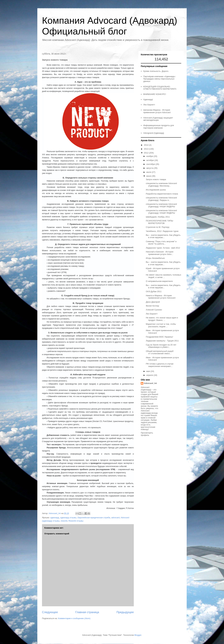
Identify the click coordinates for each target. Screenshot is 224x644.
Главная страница (87, 612)
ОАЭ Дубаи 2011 (154, 291)
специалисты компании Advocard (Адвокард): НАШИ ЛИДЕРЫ (161, 205)
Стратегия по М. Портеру (157, 227)
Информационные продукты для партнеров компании (159, 127)
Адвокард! (148, 99)
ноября (150, 156)
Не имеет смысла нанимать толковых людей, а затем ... (163, 276)
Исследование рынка (156, 190)
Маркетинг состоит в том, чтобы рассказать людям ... (161, 325)
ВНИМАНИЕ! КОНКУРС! (155, 94)
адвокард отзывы (68, 518)
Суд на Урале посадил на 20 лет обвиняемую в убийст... (161, 346)
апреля (150, 375)
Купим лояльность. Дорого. (156, 71)
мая (148, 371)
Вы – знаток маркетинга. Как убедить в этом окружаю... (163, 236)
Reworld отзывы (76, 521)
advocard (115, 518)
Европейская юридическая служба (94, 518)
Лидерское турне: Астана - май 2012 (163, 248)
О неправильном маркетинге (159, 281)
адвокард (55, 518)
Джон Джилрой (153, 302)
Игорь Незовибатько (155, 258)
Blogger (138, 635)
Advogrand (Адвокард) (154, 133)
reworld (64, 521)
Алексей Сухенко (154, 310)
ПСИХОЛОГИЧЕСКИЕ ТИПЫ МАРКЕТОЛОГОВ (159, 222)
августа (150, 168)
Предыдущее (125, 612)
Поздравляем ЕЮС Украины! (159, 337)
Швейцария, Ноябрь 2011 (158, 217)
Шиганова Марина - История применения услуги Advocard (157, 111)
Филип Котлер (152, 306)
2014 (146, 145)
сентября (151, 164)
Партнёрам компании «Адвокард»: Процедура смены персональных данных (160, 79)
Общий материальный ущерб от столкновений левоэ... (160, 352)
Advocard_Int (150, 383)
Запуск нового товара (156, 179)
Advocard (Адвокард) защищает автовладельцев (158, 119)
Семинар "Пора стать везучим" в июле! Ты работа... (161, 243)
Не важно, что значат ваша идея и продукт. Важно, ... (162, 319)
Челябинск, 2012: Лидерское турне (162, 231)
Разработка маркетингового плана (162, 194)
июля (149, 172)
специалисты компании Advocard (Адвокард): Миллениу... (161, 185)
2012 (146, 153)
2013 (146, 149)
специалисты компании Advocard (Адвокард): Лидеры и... (161, 199)
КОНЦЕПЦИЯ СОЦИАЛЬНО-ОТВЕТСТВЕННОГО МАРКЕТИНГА (160, 88)
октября (150, 160)
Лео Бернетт (149, 105)
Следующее (50, 612)
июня (149, 176)
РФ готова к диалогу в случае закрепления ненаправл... (160, 365)
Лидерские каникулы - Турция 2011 (162, 341)
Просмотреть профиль (147, 434)
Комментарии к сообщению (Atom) (74, 618)
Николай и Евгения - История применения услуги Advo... (160, 253)
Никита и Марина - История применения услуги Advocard (161, 297)
